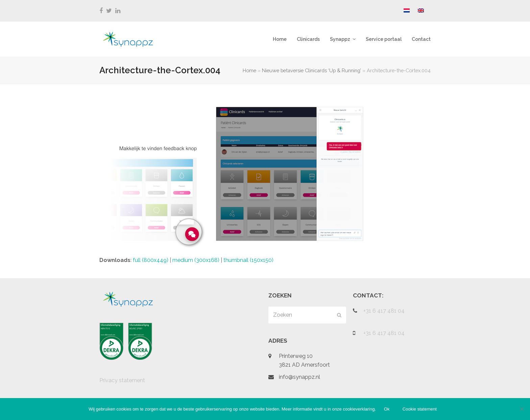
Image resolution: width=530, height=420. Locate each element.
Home (249, 70)
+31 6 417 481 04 (384, 311)
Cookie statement (420, 409)
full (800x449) (151, 260)
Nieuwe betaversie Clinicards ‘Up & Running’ (311, 70)
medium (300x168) (196, 260)
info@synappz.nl (299, 377)
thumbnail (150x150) (248, 260)
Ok (387, 409)
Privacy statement (122, 380)
